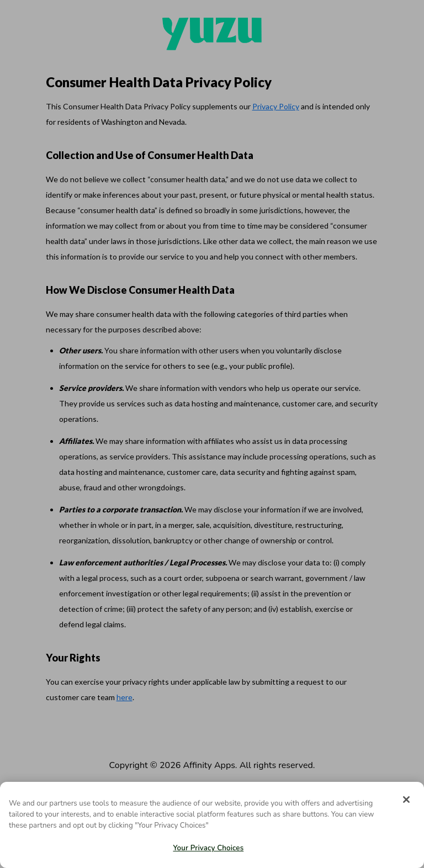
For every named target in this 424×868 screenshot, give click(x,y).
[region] (212, 825)
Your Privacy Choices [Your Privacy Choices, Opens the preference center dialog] (208, 848)
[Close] (406, 800)
